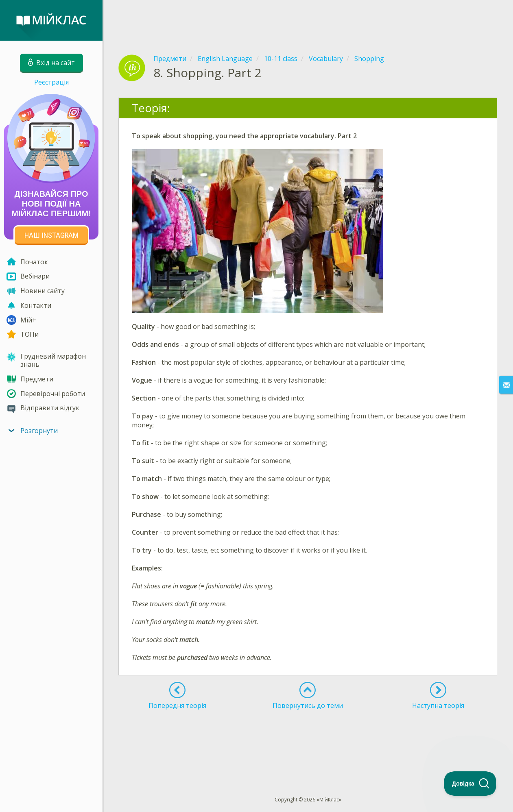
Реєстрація (51, 82)
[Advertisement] (308, 20)
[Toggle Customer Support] (470, 784)
